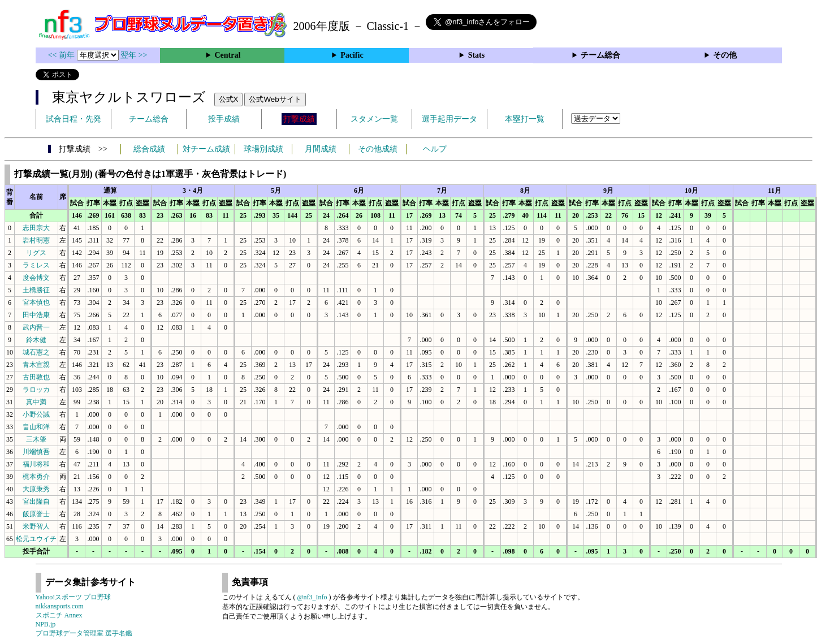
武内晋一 (36, 327)
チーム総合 (600, 55)
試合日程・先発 (74, 119)
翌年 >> (134, 55)
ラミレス (36, 265)
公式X (229, 99)
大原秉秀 (36, 489)
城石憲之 (36, 352)
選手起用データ (449, 119)
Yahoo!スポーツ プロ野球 (74, 597)
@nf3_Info (312, 597)
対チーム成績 (206, 149)
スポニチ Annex (59, 615)
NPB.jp (46, 624)
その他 (725, 55)
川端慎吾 (36, 452)
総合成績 (149, 149)
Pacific (352, 55)
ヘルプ (435, 149)
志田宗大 (36, 228)
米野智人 (36, 526)
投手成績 (224, 119)
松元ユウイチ (36, 539)
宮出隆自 (36, 502)
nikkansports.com (60, 606)
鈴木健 (36, 340)
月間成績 (321, 149)
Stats (477, 55)
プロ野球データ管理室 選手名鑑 (84, 633)
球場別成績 (263, 149)
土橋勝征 (36, 290)
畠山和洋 (36, 427)
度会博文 (36, 278)
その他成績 (378, 149)
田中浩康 (36, 315)
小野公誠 (36, 414)
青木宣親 (36, 365)
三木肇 (36, 439)
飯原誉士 (36, 514)
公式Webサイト (275, 99)
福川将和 (36, 464)
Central (227, 55)
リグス (36, 253)
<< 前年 (62, 55)
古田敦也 (36, 377)
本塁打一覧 (525, 119)
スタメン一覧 (374, 119)
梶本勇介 (36, 477)
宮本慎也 (36, 302)
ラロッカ (36, 390)
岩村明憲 (36, 240)
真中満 (36, 402)
